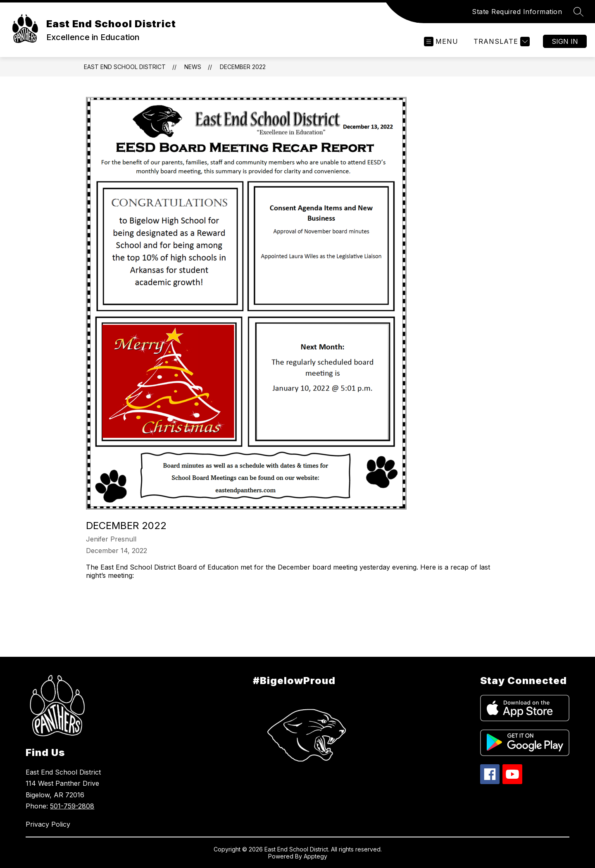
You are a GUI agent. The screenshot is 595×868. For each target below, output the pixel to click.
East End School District (125, 67)
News (193, 67)
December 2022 (243, 67)
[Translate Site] (501, 42)
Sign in (565, 41)
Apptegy (315, 856)
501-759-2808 (72, 806)
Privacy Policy (48, 824)
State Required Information (517, 12)
